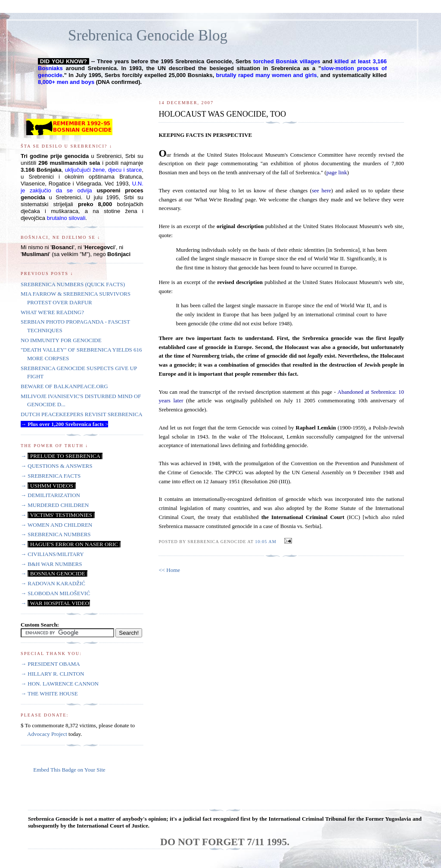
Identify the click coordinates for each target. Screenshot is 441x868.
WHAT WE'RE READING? (52, 312)
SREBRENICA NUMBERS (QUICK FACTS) (73, 284)
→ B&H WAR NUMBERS (51, 564)
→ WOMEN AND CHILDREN (56, 525)
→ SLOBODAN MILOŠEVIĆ (55, 593)
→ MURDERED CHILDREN (55, 505)
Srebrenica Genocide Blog (148, 36)
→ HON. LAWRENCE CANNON (60, 684)
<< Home (169, 570)
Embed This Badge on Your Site (69, 770)
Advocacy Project (47, 734)
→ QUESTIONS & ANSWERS (57, 466)
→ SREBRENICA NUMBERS (56, 534)
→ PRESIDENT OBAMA (50, 664)
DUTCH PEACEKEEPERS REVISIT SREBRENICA (82, 414)
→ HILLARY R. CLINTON (52, 674)
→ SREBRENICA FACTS (51, 476)
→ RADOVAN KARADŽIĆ (53, 583)
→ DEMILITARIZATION (50, 495)
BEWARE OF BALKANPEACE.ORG (64, 386)
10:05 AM (266, 542)
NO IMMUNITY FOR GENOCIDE (61, 340)
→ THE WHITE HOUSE (49, 693)
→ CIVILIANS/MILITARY (52, 554)
